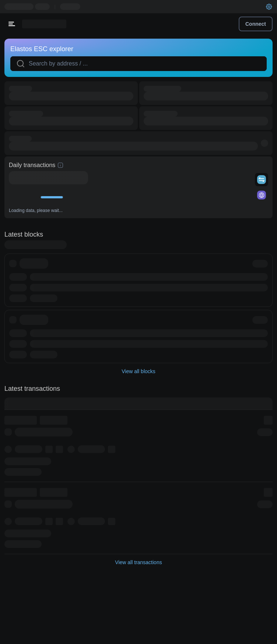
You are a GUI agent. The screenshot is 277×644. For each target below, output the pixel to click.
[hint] (60, 165)
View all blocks (138, 371)
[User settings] (269, 7)
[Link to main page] (44, 24)
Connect (256, 24)
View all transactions (138, 562)
